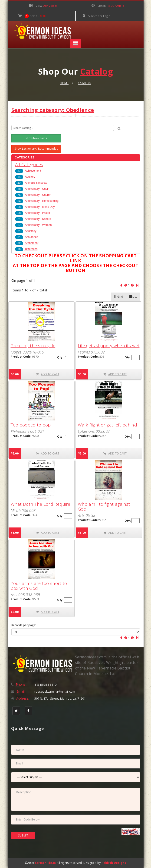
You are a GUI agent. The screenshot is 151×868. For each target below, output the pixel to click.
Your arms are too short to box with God (39, 586)
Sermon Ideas (45, 863)
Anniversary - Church (33, 195)
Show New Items (36, 138)
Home (64, 83)
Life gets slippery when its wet (109, 346)
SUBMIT (23, 835)
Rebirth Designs (114, 863)
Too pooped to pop (31, 425)
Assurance (27, 237)
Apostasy (26, 231)
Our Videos (50, 6)
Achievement (28, 171)
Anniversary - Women (33, 225)
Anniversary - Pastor (33, 213)
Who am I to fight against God (104, 507)
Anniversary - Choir (32, 189)
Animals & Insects (31, 183)
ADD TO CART (48, 374)
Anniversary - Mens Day (35, 207)
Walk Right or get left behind (107, 425)
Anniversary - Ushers (33, 219)
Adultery (25, 177)
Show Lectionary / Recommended (36, 149)
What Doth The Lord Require (41, 504)
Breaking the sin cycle (33, 346)
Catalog (84, 83)
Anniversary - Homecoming (37, 201)
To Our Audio (115, 6)
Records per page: (24, 625)
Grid (118, 297)
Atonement (27, 243)
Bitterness (26, 249)
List (133, 297)
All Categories (29, 164)
